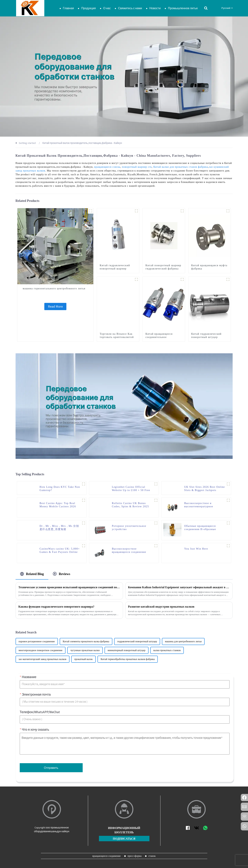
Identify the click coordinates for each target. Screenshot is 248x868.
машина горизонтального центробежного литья (54, 289)
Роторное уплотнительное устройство (129, 528)
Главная (68, 8)
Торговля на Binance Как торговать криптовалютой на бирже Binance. (117, 337)
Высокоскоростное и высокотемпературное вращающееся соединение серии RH (201, 505)
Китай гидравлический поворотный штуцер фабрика (206, 337)
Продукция (88, 8)
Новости (155, 8)
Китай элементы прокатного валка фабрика (86, 641)
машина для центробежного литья (183, 641)
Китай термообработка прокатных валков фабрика (128, 659)
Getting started (27, 143)
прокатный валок (84, 659)
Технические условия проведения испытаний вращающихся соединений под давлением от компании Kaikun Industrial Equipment (69, 587)
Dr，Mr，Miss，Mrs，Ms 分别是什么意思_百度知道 (59, 528)
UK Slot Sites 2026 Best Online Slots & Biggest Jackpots (204, 489)
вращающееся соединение (107, 856)
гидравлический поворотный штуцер (137, 641)
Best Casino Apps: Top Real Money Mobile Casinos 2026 (58, 505)
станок (152, 856)
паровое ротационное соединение (37, 641)
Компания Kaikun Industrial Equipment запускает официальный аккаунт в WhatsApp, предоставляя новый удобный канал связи (179, 587)
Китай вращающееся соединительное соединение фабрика (159, 337)
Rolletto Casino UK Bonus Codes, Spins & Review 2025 (130, 505)
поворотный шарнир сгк (137, 167)
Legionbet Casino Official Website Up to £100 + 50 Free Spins (131, 489)
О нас (107, 8)
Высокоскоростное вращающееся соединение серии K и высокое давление (131, 551)
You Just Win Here (196, 549)
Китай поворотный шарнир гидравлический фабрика (163, 267)
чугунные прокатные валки (85, 650)
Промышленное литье (183, 8)
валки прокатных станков (167, 650)
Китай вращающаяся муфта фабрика (209, 267)
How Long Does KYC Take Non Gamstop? (60, 489)
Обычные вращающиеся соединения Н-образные (200, 528)
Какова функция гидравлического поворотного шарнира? (56, 607)
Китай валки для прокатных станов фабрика (181, 167)
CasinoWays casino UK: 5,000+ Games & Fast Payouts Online (60, 550)
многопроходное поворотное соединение (41, 650)
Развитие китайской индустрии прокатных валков (161, 607)
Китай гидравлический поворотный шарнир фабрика (115, 269)
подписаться (124, 839)
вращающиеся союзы (107, 167)
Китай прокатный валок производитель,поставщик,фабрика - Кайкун (82, 143)
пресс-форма (134, 856)
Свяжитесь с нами (130, 8)
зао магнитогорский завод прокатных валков (43, 659)
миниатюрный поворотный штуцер (127, 650)
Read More (55, 306)
